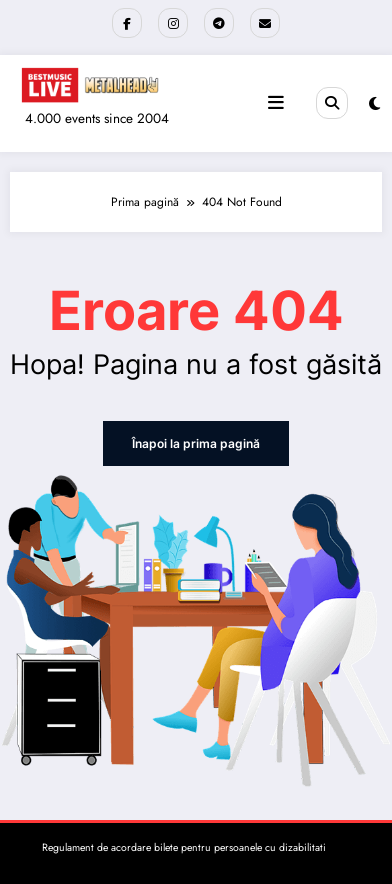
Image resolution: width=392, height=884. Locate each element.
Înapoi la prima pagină (196, 443)
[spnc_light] (374, 104)
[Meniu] (276, 103)
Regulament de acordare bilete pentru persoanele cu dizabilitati (184, 847)
